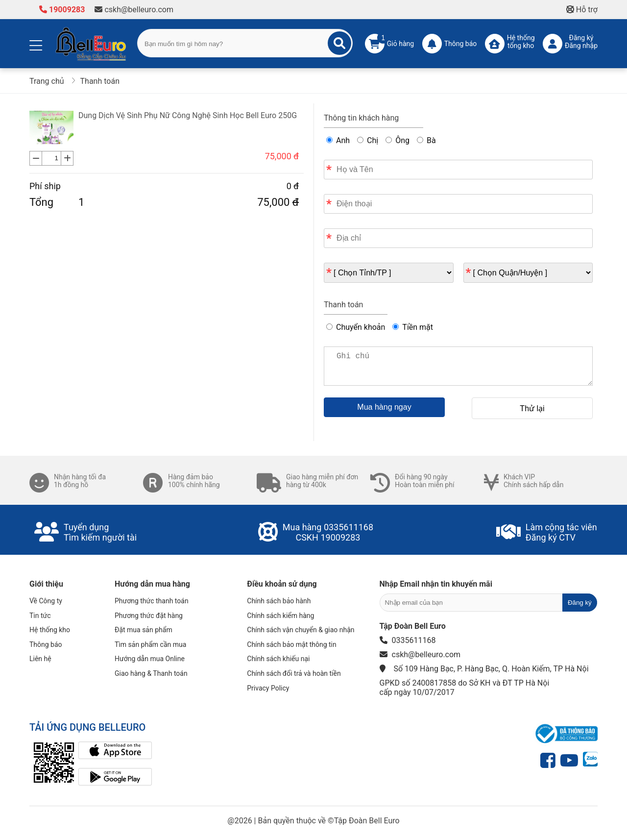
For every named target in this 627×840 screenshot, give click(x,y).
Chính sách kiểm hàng (280, 616)
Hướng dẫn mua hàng (152, 584)
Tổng (41, 202)
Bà (426, 140)
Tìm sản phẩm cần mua (150, 644)
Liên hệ (40, 659)
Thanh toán (343, 305)
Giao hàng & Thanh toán (151, 673)
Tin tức (40, 616)
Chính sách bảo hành (279, 601)
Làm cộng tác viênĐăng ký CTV (561, 532)
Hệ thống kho (50, 630)
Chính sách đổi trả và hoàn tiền (294, 673)
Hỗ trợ (582, 10)
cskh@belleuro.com (134, 10)
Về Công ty (46, 601)
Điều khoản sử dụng (282, 584)
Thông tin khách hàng (361, 118)
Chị (368, 140)
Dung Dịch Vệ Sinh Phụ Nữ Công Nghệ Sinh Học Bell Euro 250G (188, 115)
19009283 (62, 10)
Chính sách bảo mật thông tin (292, 644)
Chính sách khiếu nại (278, 659)
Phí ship (45, 186)
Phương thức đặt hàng (149, 616)
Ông (398, 140)
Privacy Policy (268, 688)
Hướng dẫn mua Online (150, 659)
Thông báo (46, 644)
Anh (338, 140)
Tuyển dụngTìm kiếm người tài (100, 532)
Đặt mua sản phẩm (144, 630)
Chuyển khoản (356, 327)
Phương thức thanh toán (152, 601)
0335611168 (349, 527)
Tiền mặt (413, 327)
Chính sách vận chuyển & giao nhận (301, 630)
